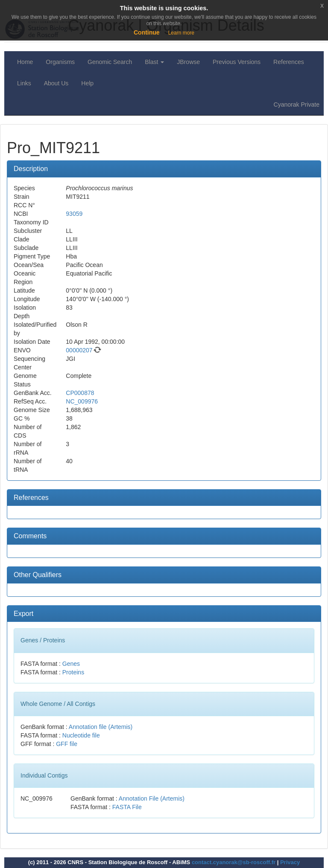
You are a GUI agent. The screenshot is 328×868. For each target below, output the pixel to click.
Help (87, 83)
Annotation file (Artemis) (101, 727)
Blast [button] (154, 62)
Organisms (60, 62)
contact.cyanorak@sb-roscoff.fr (234, 862)
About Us (56, 83)
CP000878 (80, 393)
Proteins (73, 672)
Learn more (181, 33)
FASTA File (127, 807)
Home (25, 62)
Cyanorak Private (297, 105)
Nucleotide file (81, 735)
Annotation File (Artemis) (152, 798)
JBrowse (188, 62)
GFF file (67, 744)
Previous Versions (237, 62)
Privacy (290, 862)
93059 (74, 214)
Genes (71, 664)
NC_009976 (82, 401)
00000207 (79, 350)
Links (24, 83)
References (289, 62)
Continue (147, 32)
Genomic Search (110, 62)
